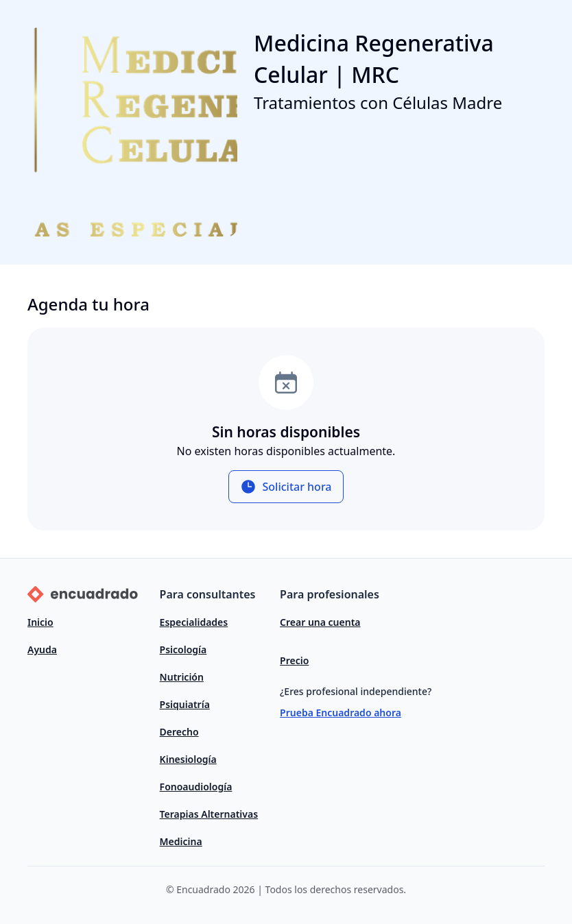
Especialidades (194, 622)
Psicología (183, 649)
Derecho (179, 732)
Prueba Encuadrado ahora (341, 713)
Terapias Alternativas (209, 814)
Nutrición (182, 677)
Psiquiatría (185, 704)
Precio (294, 660)
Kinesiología (188, 759)
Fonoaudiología (196, 787)
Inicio (40, 622)
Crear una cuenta (320, 622)
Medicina (181, 841)
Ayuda (42, 649)
